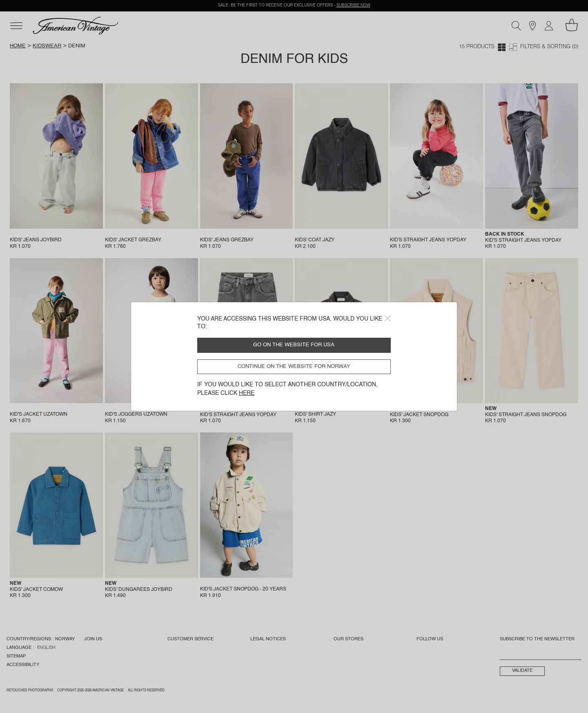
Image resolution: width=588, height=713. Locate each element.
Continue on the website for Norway (294, 367)
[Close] (388, 319)
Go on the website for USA (294, 345)
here (247, 393)
